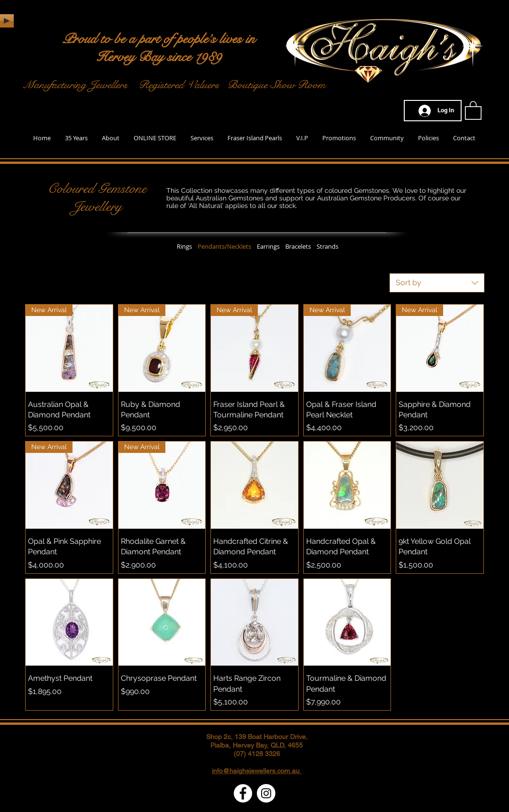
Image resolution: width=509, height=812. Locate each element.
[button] (473, 110)
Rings (184, 246)
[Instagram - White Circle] (266, 793)
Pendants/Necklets (224, 246)
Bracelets (298, 246)
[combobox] (437, 283)
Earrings (268, 246)
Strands (327, 246)
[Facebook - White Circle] (243, 793)
